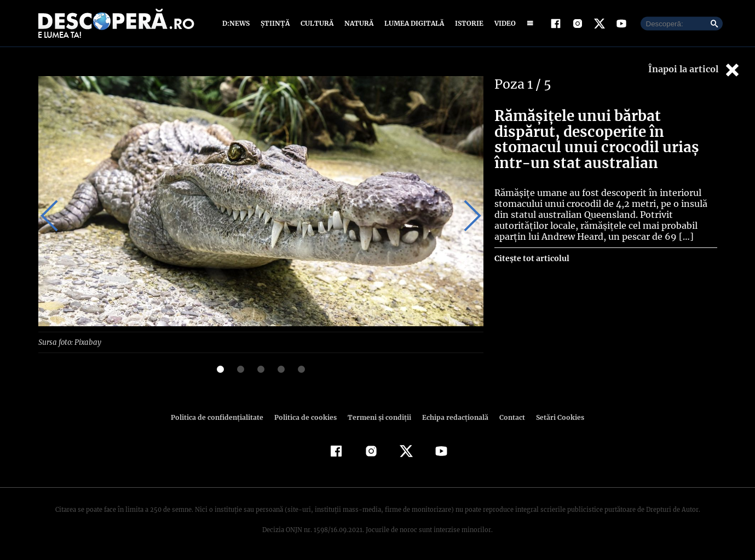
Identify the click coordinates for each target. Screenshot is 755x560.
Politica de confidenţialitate (222, 417)
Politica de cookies (307, 417)
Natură (358, 23)
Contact (508, 417)
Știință (276, 23)
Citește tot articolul (531, 258)
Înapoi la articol (695, 70)
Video (503, 23)
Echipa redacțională (452, 417)
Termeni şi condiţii (378, 417)
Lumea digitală (412, 23)
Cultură (317, 23)
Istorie (467, 23)
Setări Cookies (555, 417)
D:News (238, 23)
